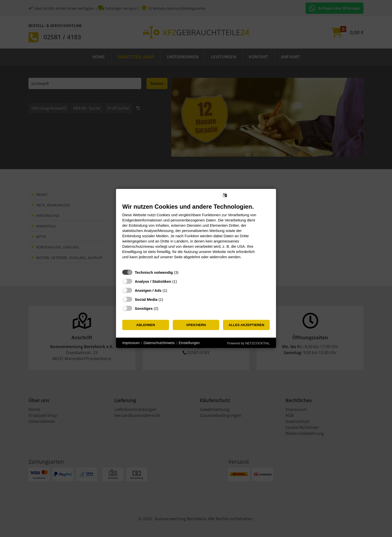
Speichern (196, 325)
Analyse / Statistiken (153, 281)
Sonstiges (144, 308)
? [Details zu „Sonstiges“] (163, 308)
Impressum (131, 343)
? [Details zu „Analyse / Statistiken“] (181, 281)
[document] (196, 235)
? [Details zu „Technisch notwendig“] (183, 272)
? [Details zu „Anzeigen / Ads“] (172, 290)
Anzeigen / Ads (148, 290)
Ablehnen (146, 325)
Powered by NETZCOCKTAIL (248, 343)
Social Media (146, 299)
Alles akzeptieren (246, 325)
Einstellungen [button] (189, 343)
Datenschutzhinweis (159, 343)
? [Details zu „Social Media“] (168, 299)
